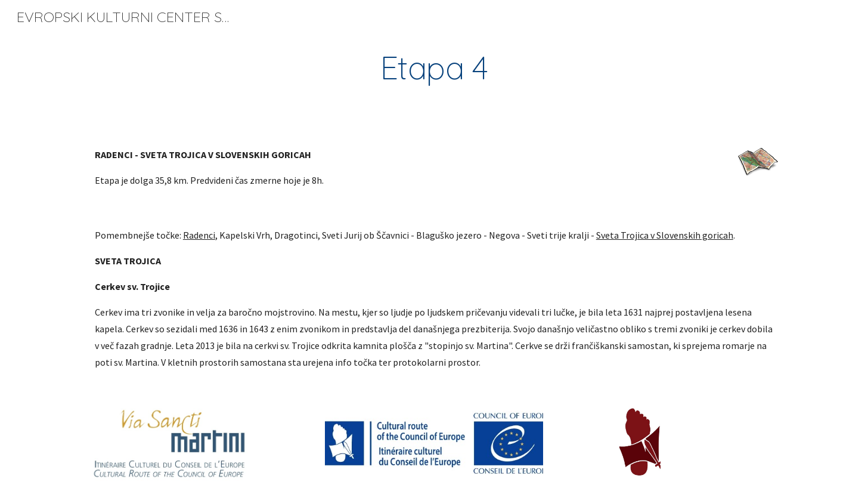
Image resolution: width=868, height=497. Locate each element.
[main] (434, 68)
